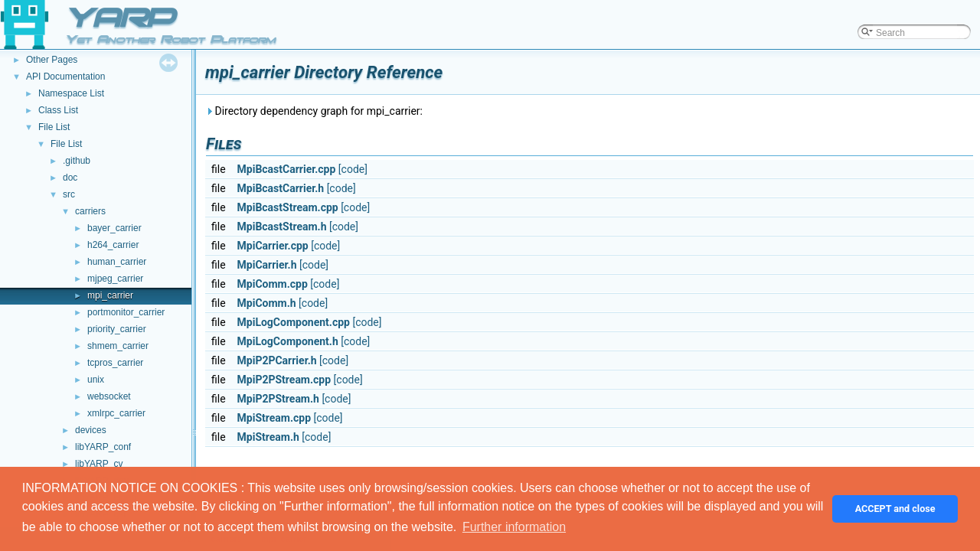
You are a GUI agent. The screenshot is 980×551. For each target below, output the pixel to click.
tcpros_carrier (115, 363)
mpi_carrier (110, 295)
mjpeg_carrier (115, 279)
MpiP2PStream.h (278, 399)
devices (91, 430)
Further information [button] (514, 527)
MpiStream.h (268, 437)
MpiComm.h (267, 303)
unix (96, 380)
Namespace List (71, 93)
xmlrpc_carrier (116, 413)
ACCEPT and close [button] (895, 509)
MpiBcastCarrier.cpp (287, 169)
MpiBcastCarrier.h (281, 188)
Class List (58, 110)
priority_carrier (117, 329)
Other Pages (52, 60)
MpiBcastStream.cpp (288, 207)
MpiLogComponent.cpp (294, 322)
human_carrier (117, 262)
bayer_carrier (114, 228)
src (69, 194)
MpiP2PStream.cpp (284, 380)
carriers (90, 211)
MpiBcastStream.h (282, 227)
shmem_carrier (118, 346)
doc (70, 178)
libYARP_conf (103, 447)
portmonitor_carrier (126, 312)
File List (54, 127)
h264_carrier (113, 245)
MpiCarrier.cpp (273, 246)
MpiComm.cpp (273, 284)
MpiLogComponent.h (288, 341)
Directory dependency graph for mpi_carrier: (314, 111)
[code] (353, 169)
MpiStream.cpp (274, 418)
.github (77, 161)
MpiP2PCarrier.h (277, 360)
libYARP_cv (99, 464)
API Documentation (65, 77)
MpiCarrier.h (267, 265)
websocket (109, 396)
